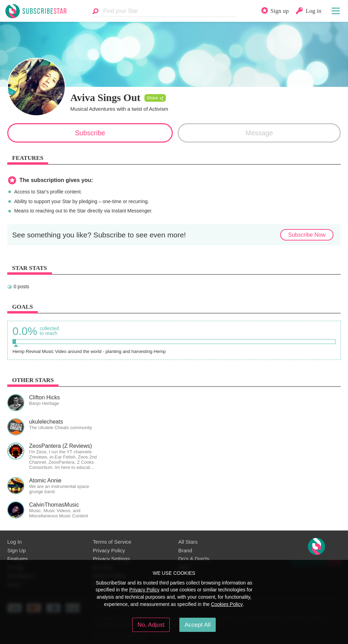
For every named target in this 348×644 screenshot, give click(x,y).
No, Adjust (151, 625)
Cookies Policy (227, 604)
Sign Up (16, 550)
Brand (185, 550)
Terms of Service (112, 542)
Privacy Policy (109, 550)
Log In (15, 542)
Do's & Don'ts (194, 559)
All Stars (188, 542)
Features (17, 559)
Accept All (198, 625)
